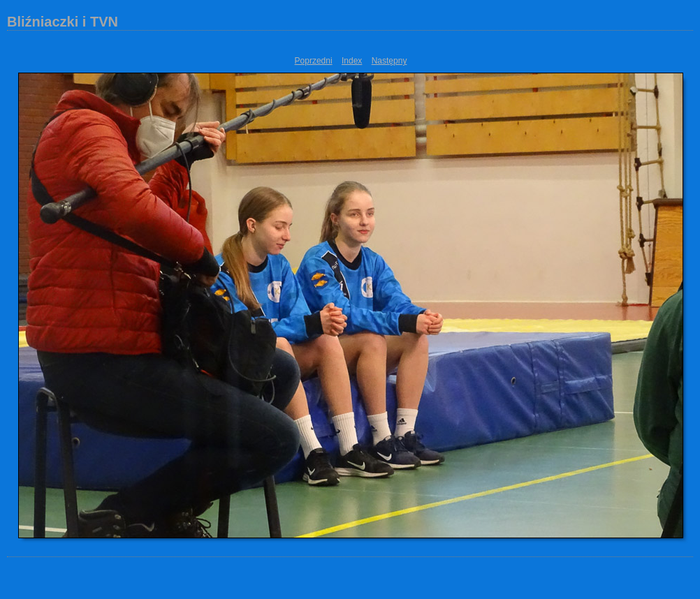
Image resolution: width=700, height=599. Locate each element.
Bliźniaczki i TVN (63, 22)
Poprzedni (314, 61)
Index (352, 61)
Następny (389, 61)
